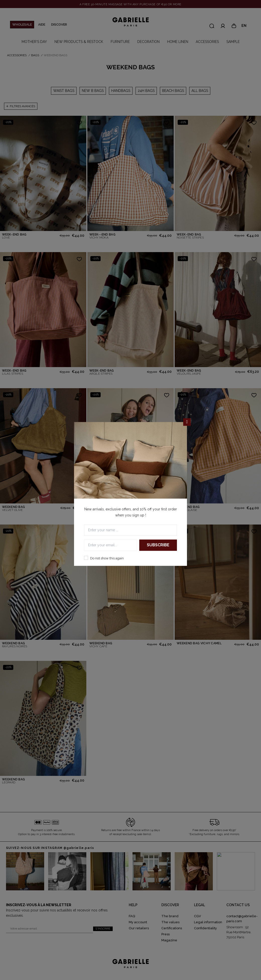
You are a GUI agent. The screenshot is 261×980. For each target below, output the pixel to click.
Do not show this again (107, 558)
